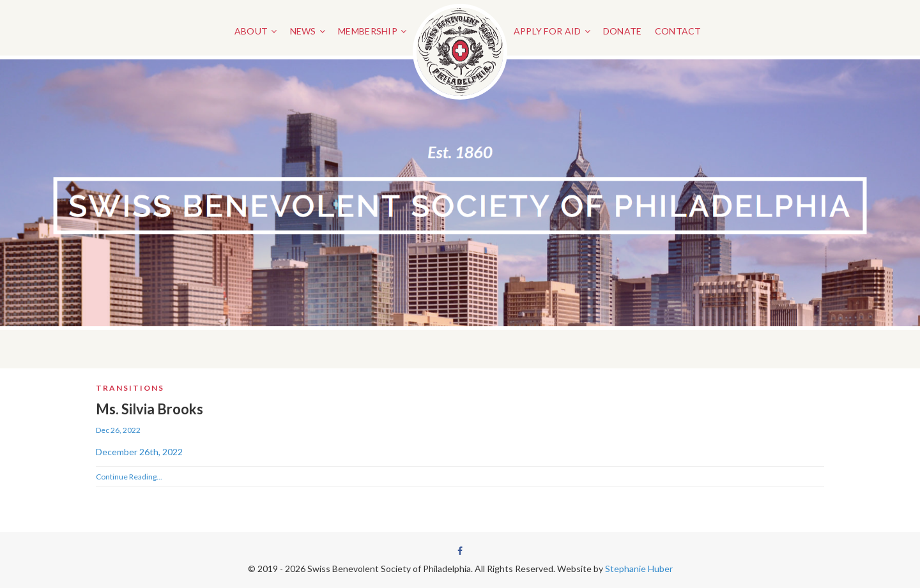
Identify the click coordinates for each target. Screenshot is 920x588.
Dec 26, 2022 (118, 430)
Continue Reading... (129, 477)
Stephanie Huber (639, 569)
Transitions (130, 388)
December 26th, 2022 (139, 452)
